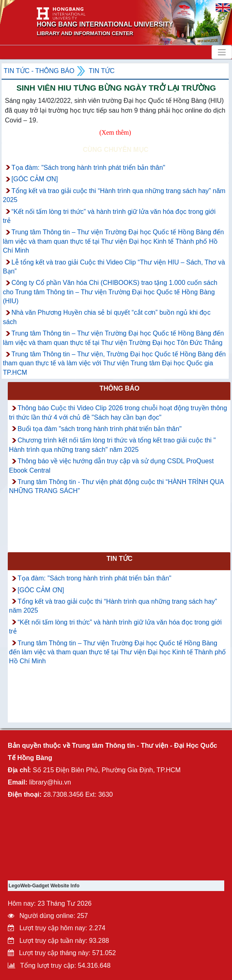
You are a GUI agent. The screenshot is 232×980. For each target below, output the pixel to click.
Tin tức (101, 71)
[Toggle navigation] (222, 52)
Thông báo (120, 388)
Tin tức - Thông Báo (39, 71)
